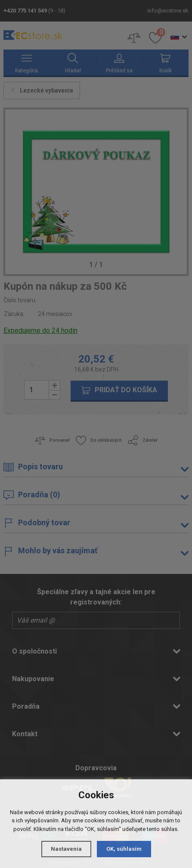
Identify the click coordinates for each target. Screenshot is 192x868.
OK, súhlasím (124, 849)
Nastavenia (66, 849)
